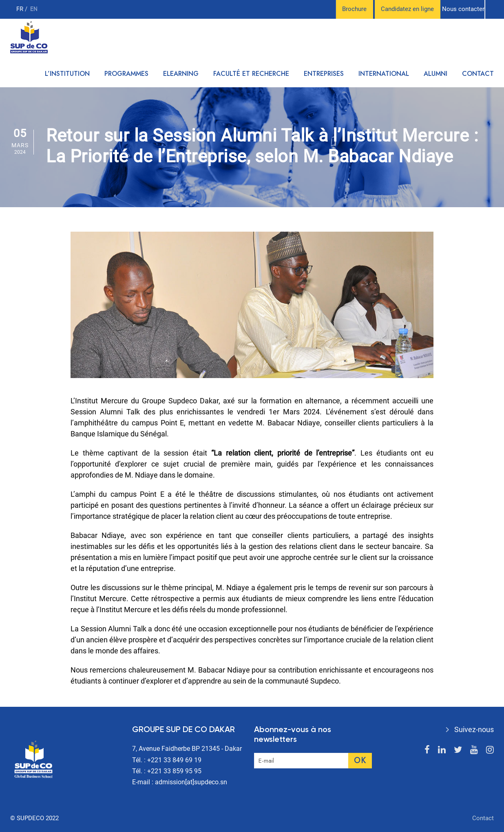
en (34, 9)
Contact (478, 74)
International (384, 74)
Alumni (435, 74)
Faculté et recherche (251, 74)
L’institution (67, 74)
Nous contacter (463, 9)
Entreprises (324, 74)
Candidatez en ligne (407, 9)
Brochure (354, 9)
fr (21, 9)
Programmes (126, 74)
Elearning (181, 74)
